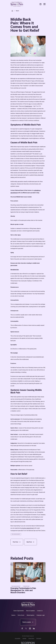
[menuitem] (18, 638)
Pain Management (16, 534)
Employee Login (41, 615)
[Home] (17, 4)
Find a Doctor (21, 615)
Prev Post (17, 542)
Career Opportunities (19, 611)
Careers (13, 615)
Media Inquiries (31, 615)
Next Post (31, 542)
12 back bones (28, 106)
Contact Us (40, 611)
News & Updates (30, 611)
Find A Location (28, 622)
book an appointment (28, 528)
